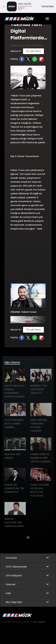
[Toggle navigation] (47, 19)
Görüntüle (48, 6)
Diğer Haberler (12, 362)
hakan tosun (29, 312)
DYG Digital (39, 622)
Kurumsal (11, 558)
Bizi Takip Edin (14, 602)
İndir (8, 593)
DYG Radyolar (14, 576)
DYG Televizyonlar (16, 567)
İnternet (11, 584)
